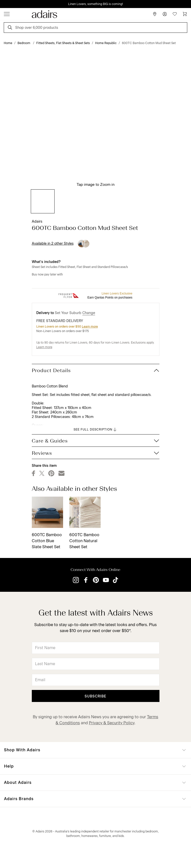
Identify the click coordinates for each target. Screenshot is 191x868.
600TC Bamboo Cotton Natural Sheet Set (84, 541)
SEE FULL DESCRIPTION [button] (95, 429)
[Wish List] (175, 14)
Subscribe (95, 696)
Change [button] (89, 313)
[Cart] (185, 14)
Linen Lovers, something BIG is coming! (95, 4)
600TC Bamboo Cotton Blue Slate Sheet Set (47, 541)
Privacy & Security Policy (112, 723)
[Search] (11, 28)
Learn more (90, 327)
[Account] (165, 14)
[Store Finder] (155, 14)
